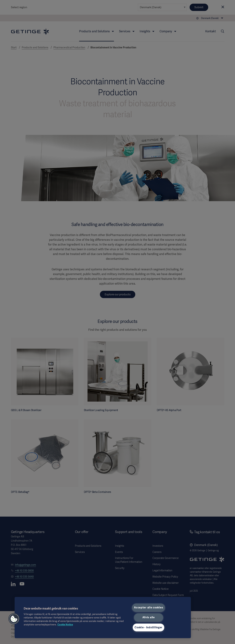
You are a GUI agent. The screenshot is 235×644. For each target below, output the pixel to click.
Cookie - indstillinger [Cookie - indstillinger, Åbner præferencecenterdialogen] (148, 627)
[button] (14, 619)
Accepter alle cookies (148, 607)
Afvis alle (149, 617)
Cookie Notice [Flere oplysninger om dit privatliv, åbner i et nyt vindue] (65, 625)
